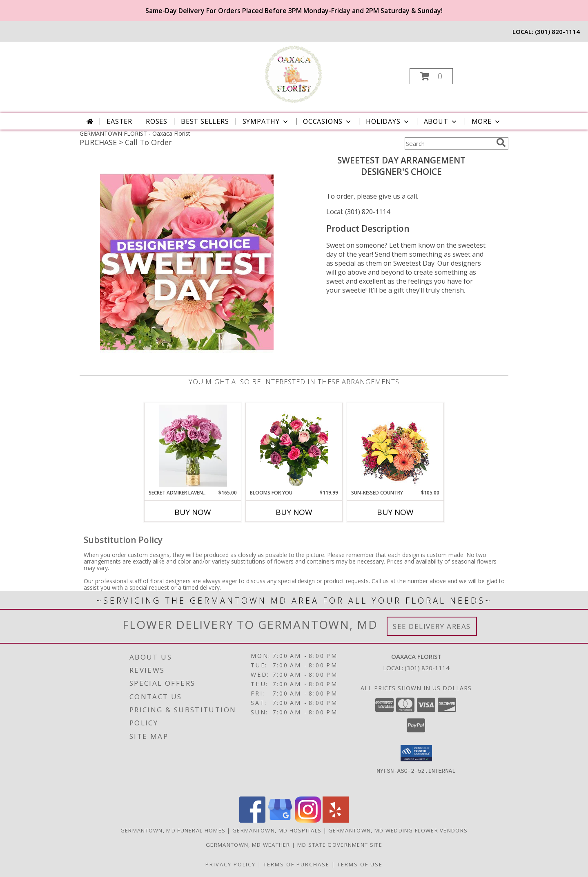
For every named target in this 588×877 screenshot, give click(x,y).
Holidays (388, 121)
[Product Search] (449, 143)
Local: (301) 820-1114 (358, 212)
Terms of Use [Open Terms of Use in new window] (360, 864)
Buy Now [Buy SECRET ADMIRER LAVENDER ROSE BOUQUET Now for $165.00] (193, 512)
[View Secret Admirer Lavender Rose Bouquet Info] (193, 446)
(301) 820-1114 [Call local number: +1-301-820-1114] (557, 31)
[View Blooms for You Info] (294, 446)
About (441, 121)
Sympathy (266, 121)
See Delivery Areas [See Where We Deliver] (432, 626)
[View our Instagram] (308, 820)
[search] (501, 143)
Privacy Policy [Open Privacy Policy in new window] (231, 864)
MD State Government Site (340, 845)
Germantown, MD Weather (248, 845)
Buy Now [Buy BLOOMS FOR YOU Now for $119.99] (294, 512)
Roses (157, 121)
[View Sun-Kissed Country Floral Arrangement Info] (395, 446)
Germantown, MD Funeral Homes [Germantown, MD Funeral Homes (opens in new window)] (173, 830)
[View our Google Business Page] (280, 820)
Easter (119, 121)
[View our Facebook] (252, 820)
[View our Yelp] (336, 820)
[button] (431, 76)
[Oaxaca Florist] (293, 74)
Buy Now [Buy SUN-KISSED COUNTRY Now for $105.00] (395, 512)
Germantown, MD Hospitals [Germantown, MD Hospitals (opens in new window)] (277, 830)
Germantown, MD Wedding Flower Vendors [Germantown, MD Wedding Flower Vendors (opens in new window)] (398, 830)
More (487, 121)
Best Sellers (205, 121)
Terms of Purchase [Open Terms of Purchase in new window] (296, 864)
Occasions (328, 121)
